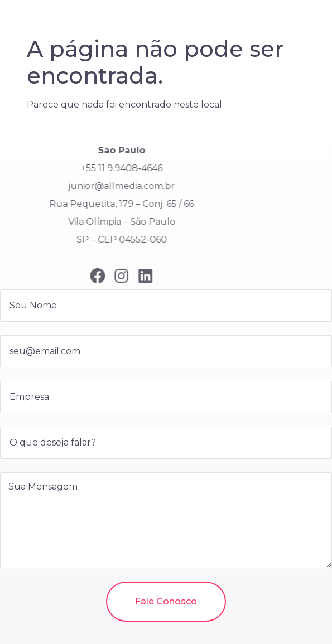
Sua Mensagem (166, 520)
